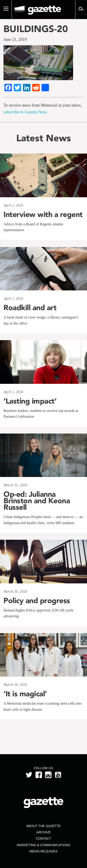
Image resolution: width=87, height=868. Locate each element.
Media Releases (43, 851)
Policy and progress (37, 601)
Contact (43, 838)
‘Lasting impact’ (30, 401)
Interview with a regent (43, 214)
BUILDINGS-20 (36, 29)
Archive (43, 832)
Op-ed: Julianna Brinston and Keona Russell (37, 501)
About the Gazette (43, 826)
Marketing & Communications (44, 845)
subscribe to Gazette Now (25, 112)
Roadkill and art (30, 308)
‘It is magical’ (25, 694)
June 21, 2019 (15, 39)
